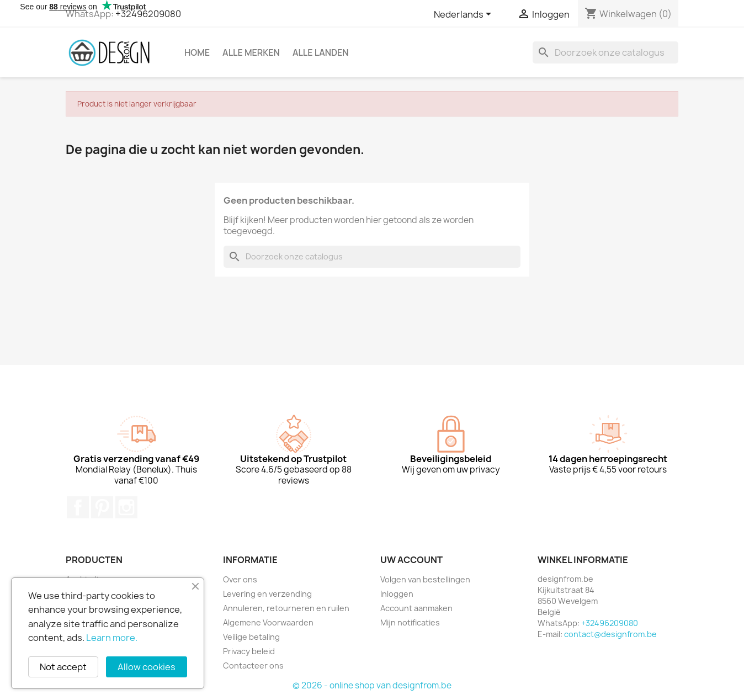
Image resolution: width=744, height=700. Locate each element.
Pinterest (102, 507)
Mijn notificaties (410, 622)
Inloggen (397, 594)
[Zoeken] (605, 52)
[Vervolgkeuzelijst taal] (464, 15)
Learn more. (112, 638)
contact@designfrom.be (610, 634)
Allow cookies (147, 667)
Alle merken (251, 52)
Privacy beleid (249, 651)
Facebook (78, 507)
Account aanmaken (416, 608)
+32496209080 (148, 14)
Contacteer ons (253, 665)
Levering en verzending (267, 594)
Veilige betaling (251, 637)
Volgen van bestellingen (425, 579)
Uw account (411, 560)
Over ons (240, 579)
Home (197, 52)
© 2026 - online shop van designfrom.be (372, 685)
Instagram (126, 507)
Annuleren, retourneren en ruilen (286, 608)
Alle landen (321, 52)
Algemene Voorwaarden (268, 622)
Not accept (63, 667)
